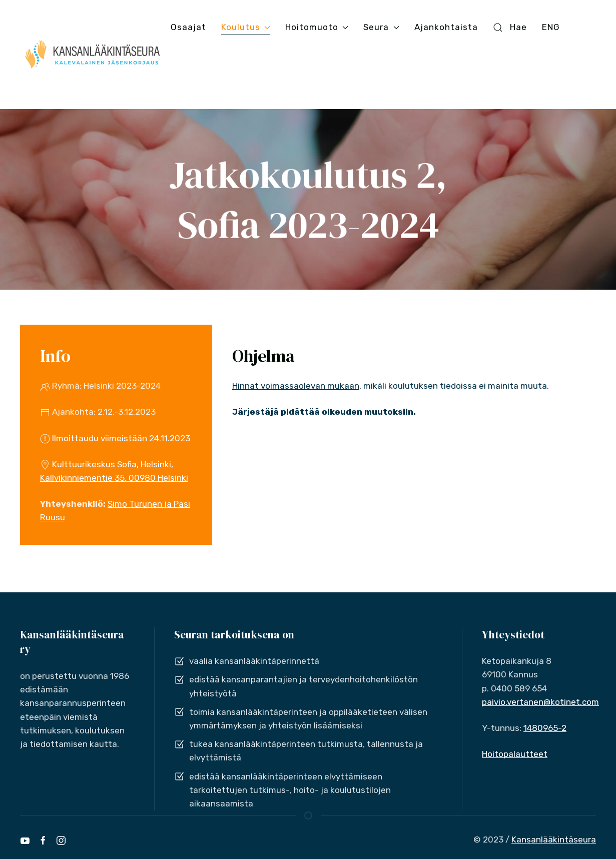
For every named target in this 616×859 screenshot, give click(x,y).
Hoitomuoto (317, 27)
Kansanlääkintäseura (554, 839)
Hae (510, 27)
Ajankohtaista (446, 27)
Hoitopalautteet (515, 754)
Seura (381, 27)
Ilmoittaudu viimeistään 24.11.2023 (121, 438)
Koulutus (246, 27)
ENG (551, 27)
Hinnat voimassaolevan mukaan (296, 386)
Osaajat (188, 27)
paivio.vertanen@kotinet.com (540, 702)
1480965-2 (545, 728)
